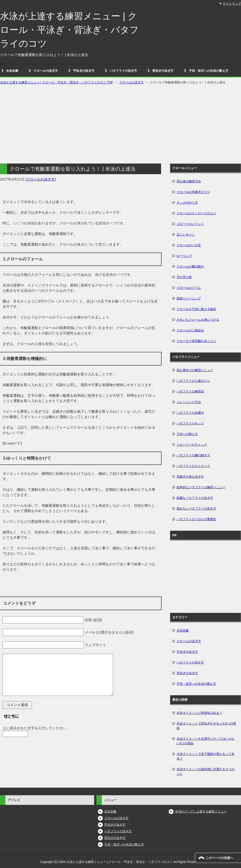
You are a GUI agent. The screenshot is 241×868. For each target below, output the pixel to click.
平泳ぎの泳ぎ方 (84, 71)
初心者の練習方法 (189, 181)
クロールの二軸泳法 (190, 330)
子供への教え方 (187, 434)
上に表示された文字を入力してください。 (36, 728)
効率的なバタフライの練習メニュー (201, 487)
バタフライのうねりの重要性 (196, 519)
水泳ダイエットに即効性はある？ (199, 713)
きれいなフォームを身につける (198, 320)
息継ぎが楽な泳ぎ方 (190, 477)
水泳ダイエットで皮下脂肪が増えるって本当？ (205, 756)
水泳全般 (12, 71)
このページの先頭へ (219, 858)
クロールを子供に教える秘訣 (196, 309)
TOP (57, 82)
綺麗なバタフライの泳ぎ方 (195, 498)
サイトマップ (232, 4)
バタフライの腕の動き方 (193, 455)
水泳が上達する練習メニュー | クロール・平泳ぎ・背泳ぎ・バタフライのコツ (69, 30)
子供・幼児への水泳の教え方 (209, 71)
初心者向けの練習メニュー (195, 370)
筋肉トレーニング (189, 298)
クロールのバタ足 (189, 245)
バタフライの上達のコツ (193, 381)
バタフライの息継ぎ (190, 413)
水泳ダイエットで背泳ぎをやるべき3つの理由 (206, 726)
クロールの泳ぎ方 (46, 71)
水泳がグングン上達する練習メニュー (201, 811)
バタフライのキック (190, 423)
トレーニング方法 (189, 402)
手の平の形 (184, 277)
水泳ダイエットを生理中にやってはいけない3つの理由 (205, 741)
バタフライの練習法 (190, 391)
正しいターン (186, 234)
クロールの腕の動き (190, 266)
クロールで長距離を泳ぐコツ (196, 341)
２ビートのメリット (190, 224)
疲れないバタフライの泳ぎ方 (196, 509)
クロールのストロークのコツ (196, 213)
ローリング (184, 256)
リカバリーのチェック (192, 445)
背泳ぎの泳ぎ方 (163, 71)
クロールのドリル (189, 288)
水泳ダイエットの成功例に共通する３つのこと (205, 771)
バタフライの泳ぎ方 (123, 71)
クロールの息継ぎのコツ (193, 192)
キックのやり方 (187, 203)
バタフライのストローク (193, 466)
